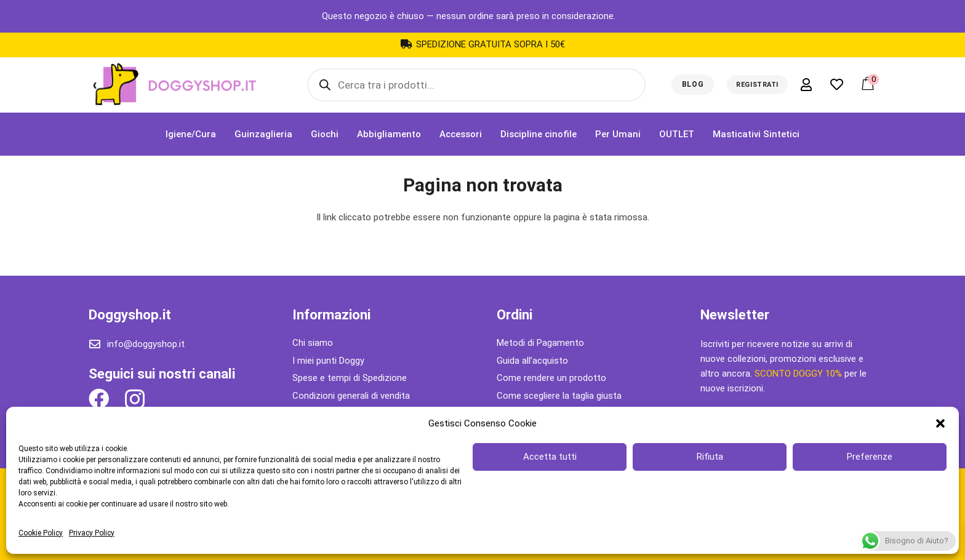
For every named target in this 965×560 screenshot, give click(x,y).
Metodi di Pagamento (540, 343)
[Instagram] (135, 399)
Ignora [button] (631, 16)
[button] (940, 423)
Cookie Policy (41, 533)
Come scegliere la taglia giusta (559, 396)
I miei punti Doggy (328, 361)
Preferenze (870, 457)
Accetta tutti (550, 457)
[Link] (174, 85)
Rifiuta (710, 457)
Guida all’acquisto (532, 361)
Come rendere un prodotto (551, 378)
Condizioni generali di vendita (351, 396)
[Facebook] (99, 398)
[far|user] (809, 84)
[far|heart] (839, 84)
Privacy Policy (92, 533)
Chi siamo (313, 343)
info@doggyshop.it (146, 344)
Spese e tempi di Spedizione (350, 378)
